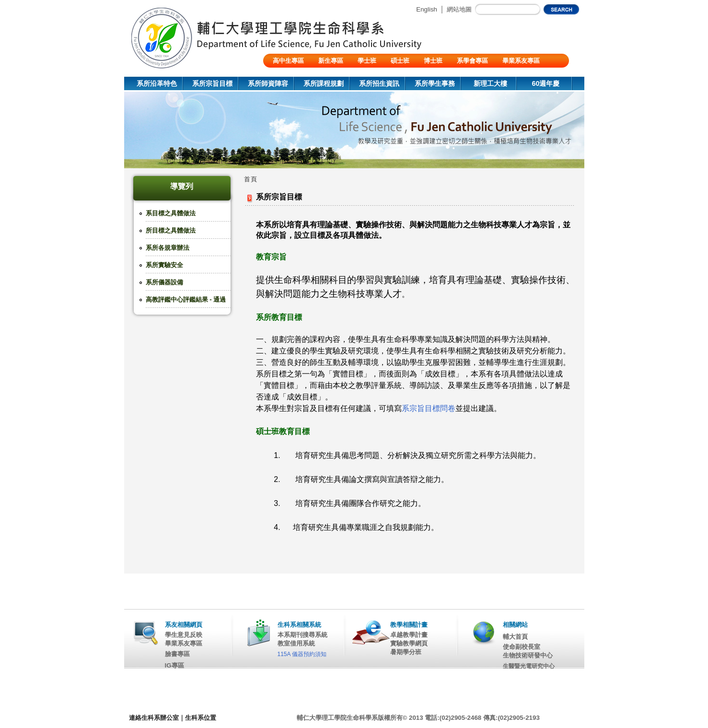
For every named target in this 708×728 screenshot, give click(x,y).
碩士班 (400, 61)
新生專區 (331, 61)
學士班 (367, 61)
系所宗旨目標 (212, 83)
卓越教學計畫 (409, 635)
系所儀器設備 (164, 282)
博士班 (433, 61)
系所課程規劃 (324, 83)
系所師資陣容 (268, 83)
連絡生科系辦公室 (154, 718)
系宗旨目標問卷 (429, 408)
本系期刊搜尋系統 (302, 635)
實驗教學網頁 (409, 643)
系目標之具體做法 (171, 213)
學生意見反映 (184, 635)
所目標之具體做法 (171, 230)
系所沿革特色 (157, 83)
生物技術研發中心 (528, 655)
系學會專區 (472, 61)
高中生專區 (288, 61)
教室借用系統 (296, 643)
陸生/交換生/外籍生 (299, 75)
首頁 (251, 179)
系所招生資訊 (379, 83)
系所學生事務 (435, 83)
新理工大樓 (490, 83)
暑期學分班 (406, 652)
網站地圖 (459, 9)
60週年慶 (546, 83)
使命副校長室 (522, 647)
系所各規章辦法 (168, 248)
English (427, 9)
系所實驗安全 (164, 265)
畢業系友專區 (521, 61)
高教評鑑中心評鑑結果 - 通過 (186, 299)
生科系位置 (201, 718)
